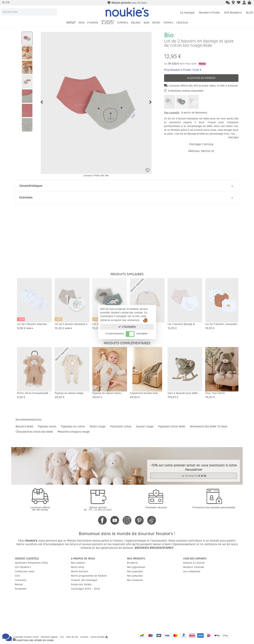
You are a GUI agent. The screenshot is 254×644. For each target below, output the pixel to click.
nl (4, 2)
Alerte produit (99, 637)
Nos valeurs (78, 563)
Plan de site (72, 637)
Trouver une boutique (84, 580)
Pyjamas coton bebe (172, 426)
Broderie (132, 563)
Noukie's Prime (209, 13)
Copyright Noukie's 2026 (26, 637)
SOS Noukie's (233, 13)
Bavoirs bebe (24, 426)
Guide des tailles (81, 584)
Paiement (21, 589)
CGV (17, 576)
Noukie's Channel (194, 567)
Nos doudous (135, 580)
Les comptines (192, 571)
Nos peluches (135, 576)
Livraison (21, 580)
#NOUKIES (142, 548)
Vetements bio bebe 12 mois (209, 426)
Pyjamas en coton (73, 426)
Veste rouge (98, 426)
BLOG (250, 13)
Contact (85, 637)
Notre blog (78, 567)
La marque (187, 13)
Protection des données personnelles (214, 508)
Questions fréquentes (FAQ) (31, 563)
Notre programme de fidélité (89, 576)
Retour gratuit (98, 508)
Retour (19, 584)
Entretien (26, 198)
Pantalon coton (121, 426)
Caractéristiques (31, 186)
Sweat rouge (145, 426)
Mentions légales (49, 637)
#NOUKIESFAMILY (162, 548)
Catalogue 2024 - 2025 (85, 589)
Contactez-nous (25, 571)
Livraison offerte (40, 508)
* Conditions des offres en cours (34, 640)
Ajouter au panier (201, 78)
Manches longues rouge (74, 432)
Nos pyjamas (135, 571)
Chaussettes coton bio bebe (34, 432)
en (8, 2)
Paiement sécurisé (156, 508)
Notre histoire (80, 571)
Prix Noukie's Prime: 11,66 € (183, 70)
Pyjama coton (47, 426)
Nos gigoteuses (136, 567)
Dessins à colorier (194, 563)
